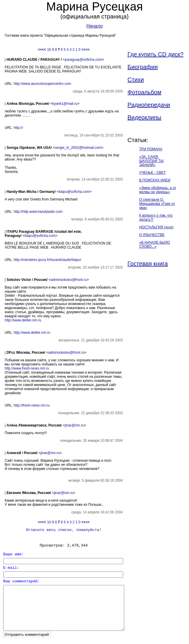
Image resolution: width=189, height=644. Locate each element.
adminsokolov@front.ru (69, 276)
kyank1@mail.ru (65, 104)
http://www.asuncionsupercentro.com (42, 84)
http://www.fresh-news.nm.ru (27, 360)
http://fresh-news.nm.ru (32, 393)
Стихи (150, 86)
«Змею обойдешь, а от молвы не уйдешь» (164, 209)
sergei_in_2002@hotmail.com (78, 148)
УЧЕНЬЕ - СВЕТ (162, 181)
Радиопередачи (163, 112)
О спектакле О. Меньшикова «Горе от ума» (165, 229)
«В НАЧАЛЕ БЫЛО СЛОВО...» (163, 286)
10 (56, 50)
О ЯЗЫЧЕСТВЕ (164, 272)
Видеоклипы (159, 124)
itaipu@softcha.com (74, 192)
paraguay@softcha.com (83, 60)
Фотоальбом (159, 99)
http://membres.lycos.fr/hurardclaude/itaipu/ (47, 256)
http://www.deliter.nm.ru (23, 312)
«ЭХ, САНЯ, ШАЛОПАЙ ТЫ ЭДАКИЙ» (165, 168)
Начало (95, 26)
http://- (19, 128)
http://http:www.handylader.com (38, 212)
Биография (157, 74)
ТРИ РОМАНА (165, 156)
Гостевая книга (162, 307)
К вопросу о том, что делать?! (163, 247)
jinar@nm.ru (74, 413)
